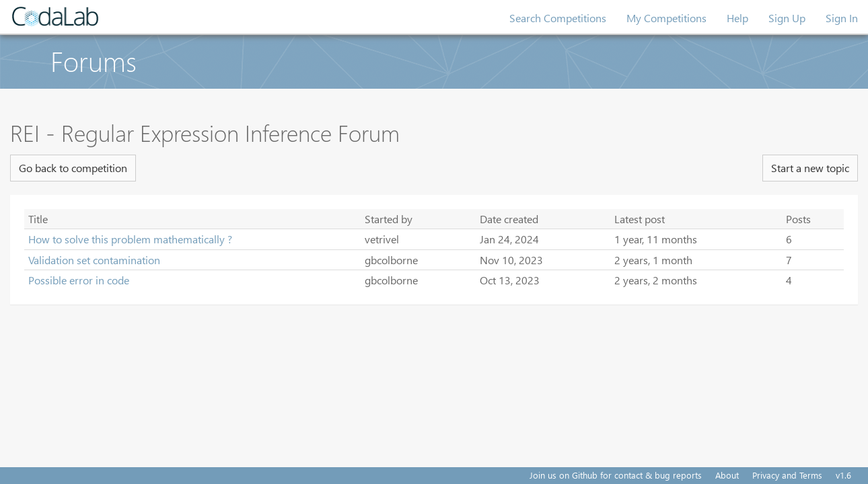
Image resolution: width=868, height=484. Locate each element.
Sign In (842, 18)
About (727, 475)
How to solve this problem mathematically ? (130, 239)
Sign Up (787, 18)
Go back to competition (73, 168)
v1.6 (843, 475)
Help (737, 18)
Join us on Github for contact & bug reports (616, 475)
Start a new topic (810, 168)
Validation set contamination (94, 260)
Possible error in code (79, 280)
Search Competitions (558, 18)
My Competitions (666, 18)
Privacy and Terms (787, 475)
